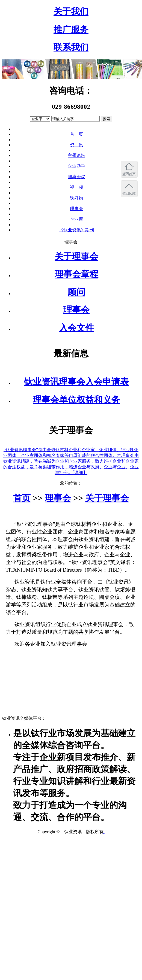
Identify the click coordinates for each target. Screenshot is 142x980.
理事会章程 (76, 274)
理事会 (76, 209)
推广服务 (71, 29)
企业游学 (76, 166)
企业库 (76, 219)
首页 (22, 498)
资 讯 (76, 145)
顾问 (76, 292)
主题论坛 (76, 155)
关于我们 (71, 11)
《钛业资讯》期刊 (76, 230)
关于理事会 (76, 256)
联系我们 (71, 47)
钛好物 (76, 198)
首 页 (76, 134)
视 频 (76, 187)
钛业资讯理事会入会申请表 (76, 382)
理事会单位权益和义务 (76, 400)
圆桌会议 (76, 177)
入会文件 (76, 328)
